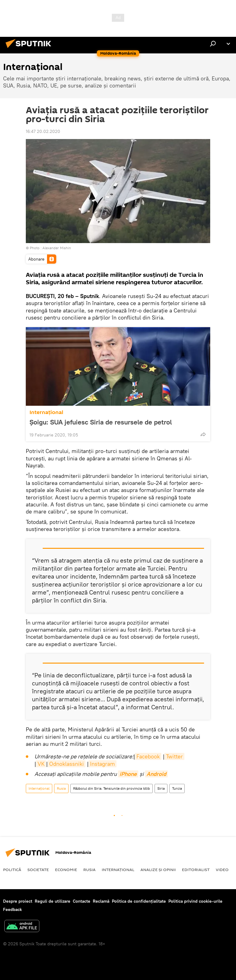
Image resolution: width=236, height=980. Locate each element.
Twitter (174, 756)
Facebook (148, 756)
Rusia (61, 788)
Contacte (82, 901)
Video (222, 870)
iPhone (128, 774)
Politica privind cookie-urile (195, 901)
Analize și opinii (158, 870)
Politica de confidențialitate (139, 901)
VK (41, 764)
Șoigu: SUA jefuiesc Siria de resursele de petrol (101, 422)
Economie (66, 870)
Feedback (12, 909)
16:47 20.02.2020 (43, 131)
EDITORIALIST (196, 870)
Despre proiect (18, 901)
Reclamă (101, 901)
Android (156, 774)
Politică (12, 870)
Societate (38, 870)
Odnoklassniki (67, 764)
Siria (161, 788)
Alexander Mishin (57, 248)
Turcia (177, 788)
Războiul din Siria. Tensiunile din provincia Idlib (112, 788)
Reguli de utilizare (53, 901)
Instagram (102, 764)
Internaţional (46, 412)
